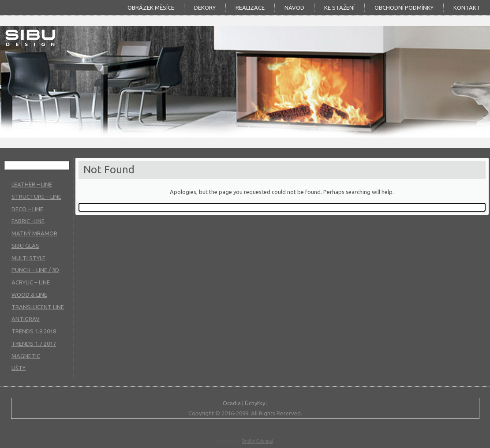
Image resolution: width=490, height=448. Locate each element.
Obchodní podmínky (404, 7)
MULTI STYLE (28, 258)
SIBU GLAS (25, 246)
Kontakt (467, 7)
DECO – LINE (27, 209)
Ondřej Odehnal (257, 441)
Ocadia (232, 403)
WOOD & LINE (29, 295)
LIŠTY (19, 368)
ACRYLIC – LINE (31, 282)
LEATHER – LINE (32, 184)
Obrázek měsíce (151, 7)
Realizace (250, 7)
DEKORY (205, 7)
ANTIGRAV (26, 319)
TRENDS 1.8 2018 (34, 331)
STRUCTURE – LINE (36, 197)
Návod (294, 7)
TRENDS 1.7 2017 (34, 343)
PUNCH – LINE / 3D (35, 270)
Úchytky (255, 403)
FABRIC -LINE (28, 221)
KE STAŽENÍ (339, 7)
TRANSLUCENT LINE (38, 307)
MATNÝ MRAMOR (34, 233)
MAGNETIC (26, 356)
